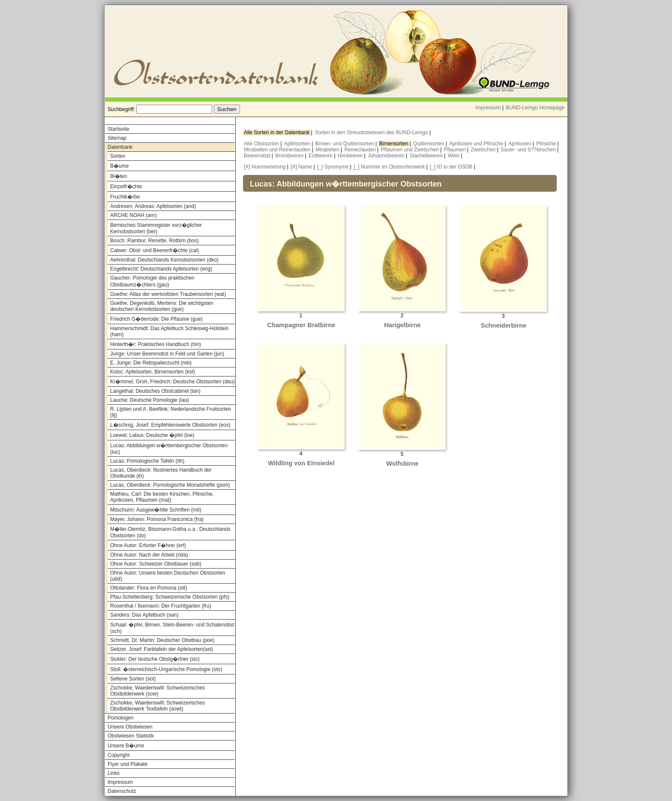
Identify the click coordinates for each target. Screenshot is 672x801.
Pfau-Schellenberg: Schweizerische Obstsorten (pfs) (170, 597)
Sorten (118, 156)
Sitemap (117, 138)
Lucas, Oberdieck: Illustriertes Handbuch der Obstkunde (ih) (161, 473)
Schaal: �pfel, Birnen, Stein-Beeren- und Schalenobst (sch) (172, 628)
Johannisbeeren (387, 156)
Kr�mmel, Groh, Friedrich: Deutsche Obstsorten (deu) (172, 382)
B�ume (119, 166)
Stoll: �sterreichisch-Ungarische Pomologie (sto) (166, 669)
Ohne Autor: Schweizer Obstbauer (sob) (156, 564)
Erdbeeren (321, 156)
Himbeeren (351, 156)
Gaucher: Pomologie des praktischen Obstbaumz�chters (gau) (152, 281)
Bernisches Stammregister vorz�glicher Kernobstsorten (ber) (156, 228)
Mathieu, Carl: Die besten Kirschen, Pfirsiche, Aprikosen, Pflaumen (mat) (162, 497)
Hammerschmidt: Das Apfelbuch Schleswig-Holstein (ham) (169, 331)
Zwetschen (484, 150)
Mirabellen (328, 150)
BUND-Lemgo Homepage (535, 108)
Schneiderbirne (504, 325)
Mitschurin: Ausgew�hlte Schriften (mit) (156, 510)
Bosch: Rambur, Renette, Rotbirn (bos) (154, 241)
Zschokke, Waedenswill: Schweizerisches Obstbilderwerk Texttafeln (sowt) (157, 706)
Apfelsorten (298, 144)
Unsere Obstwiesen (130, 727)
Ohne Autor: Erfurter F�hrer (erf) (148, 545)
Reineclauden (361, 150)
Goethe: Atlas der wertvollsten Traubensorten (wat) (168, 294)
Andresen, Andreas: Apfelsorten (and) (153, 206)
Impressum (488, 108)
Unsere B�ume (126, 746)
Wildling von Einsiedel (301, 463)
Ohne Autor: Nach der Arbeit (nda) (149, 555)
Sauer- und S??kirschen (529, 150)
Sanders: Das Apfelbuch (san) (144, 615)
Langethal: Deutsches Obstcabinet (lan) (155, 391)
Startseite (118, 129)
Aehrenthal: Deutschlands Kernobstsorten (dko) (164, 260)
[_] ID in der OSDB (451, 167)
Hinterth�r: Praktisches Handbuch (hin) (156, 344)
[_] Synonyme (333, 167)
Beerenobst (258, 156)
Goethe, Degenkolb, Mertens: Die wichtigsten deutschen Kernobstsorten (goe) (162, 306)
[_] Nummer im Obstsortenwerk (389, 167)
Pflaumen (456, 150)
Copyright (118, 755)
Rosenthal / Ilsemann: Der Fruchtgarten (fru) (160, 606)
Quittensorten (429, 144)
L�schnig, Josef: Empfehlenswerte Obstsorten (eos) (170, 425)
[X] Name (301, 167)
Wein (454, 156)
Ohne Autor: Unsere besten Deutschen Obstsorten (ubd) (168, 576)
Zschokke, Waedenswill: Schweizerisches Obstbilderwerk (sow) (157, 691)
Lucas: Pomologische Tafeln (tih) (147, 461)
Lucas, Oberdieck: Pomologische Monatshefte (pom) (170, 485)
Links (114, 773)
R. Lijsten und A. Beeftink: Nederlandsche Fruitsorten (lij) (171, 412)
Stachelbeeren (427, 156)
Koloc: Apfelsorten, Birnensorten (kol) (153, 372)
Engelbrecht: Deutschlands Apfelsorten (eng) (161, 269)
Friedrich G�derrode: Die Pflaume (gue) (156, 319)
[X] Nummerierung (265, 167)
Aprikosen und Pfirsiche (477, 144)
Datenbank (120, 147)
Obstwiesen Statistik (131, 736)
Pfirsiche (547, 144)
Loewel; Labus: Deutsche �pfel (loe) (152, 435)
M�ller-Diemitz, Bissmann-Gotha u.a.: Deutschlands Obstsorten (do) (170, 532)
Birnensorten (394, 144)
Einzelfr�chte (126, 187)
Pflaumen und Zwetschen (411, 150)
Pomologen (121, 718)
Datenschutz (122, 791)
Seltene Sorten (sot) (133, 679)
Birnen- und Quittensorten (345, 144)
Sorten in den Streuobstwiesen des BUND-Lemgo (372, 132)
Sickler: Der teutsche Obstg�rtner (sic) (155, 659)
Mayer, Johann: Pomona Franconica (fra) (157, 519)
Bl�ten (118, 176)
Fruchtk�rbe (125, 197)
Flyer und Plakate (127, 764)
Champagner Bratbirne (301, 325)
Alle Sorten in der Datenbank (277, 132)
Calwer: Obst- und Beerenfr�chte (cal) (154, 250)
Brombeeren (290, 156)
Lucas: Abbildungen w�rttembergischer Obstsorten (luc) (169, 449)
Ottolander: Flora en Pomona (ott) (148, 588)
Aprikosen (520, 144)
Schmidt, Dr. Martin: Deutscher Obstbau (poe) (162, 640)
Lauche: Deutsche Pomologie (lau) (150, 400)
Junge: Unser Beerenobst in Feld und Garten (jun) (167, 354)
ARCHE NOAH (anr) (133, 215)
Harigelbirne (402, 325)
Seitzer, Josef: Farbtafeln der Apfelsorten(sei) (162, 649)
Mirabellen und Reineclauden (278, 150)
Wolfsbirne (402, 464)
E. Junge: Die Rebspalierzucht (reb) (151, 363)
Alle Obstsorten (262, 144)
